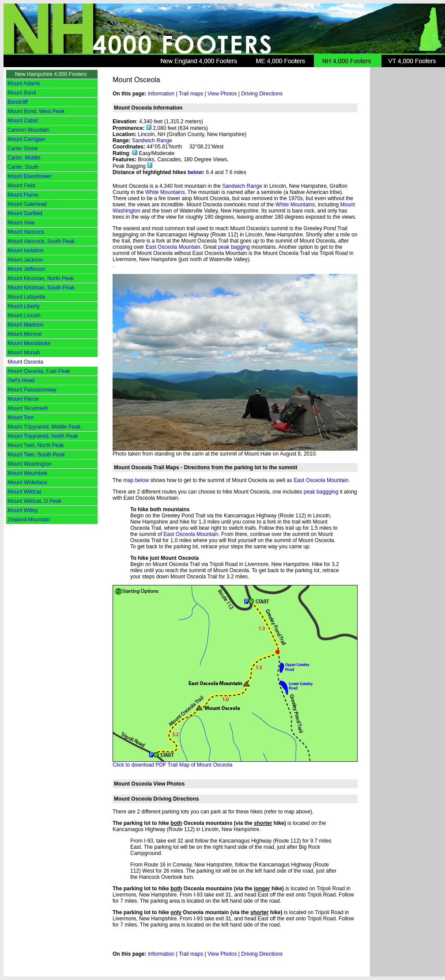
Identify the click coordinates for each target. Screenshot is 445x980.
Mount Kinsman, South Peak (41, 288)
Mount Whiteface (27, 482)
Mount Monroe (25, 334)
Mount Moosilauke (29, 343)
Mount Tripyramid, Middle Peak (44, 427)
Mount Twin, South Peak (36, 455)
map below (136, 480)
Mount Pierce (23, 399)
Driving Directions (262, 94)
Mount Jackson (25, 260)
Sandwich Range (152, 141)
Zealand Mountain (29, 520)
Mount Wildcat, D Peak (34, 501)
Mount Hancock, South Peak (41, 241)
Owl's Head (21, 380)
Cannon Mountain (28, 130)
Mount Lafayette (26, 297)
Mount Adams (24, 84)
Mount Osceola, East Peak (39, 371)
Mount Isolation (25, 251)
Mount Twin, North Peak (36, 445)
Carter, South (23, 167)
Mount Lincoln (24, 315)
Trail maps (191, 94)
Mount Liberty (24, 306)
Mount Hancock (26, 232)
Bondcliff (18, 102)
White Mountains (165, 192)
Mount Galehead (27, 204)
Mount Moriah (24, 353)
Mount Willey (23, 510)
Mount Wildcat (24, 492)
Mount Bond (22, 93)
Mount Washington (30, 464)
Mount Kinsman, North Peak (41, 278)
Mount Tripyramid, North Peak (43, 436)
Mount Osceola (25, 362)
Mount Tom (21, 418)
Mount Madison (26, 325)
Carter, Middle (24, 158)
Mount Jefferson (26, 269)
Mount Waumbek (27, 473)
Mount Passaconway (32, 390)
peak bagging (234, 247)
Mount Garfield (25, 213)
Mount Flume (23, 195)
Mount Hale (21, 223)
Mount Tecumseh (28, 408)
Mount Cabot (23, 121)
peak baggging (321, 492)
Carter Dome (23, 148)
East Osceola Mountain (173, 247)
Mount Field (21, 186)
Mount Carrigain (26, 139)
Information (161, 94)
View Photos (222, 94)
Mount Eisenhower (29, 176)
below (195, 172)
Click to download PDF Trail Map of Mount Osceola (172, 765)
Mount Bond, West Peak (36, 111)
